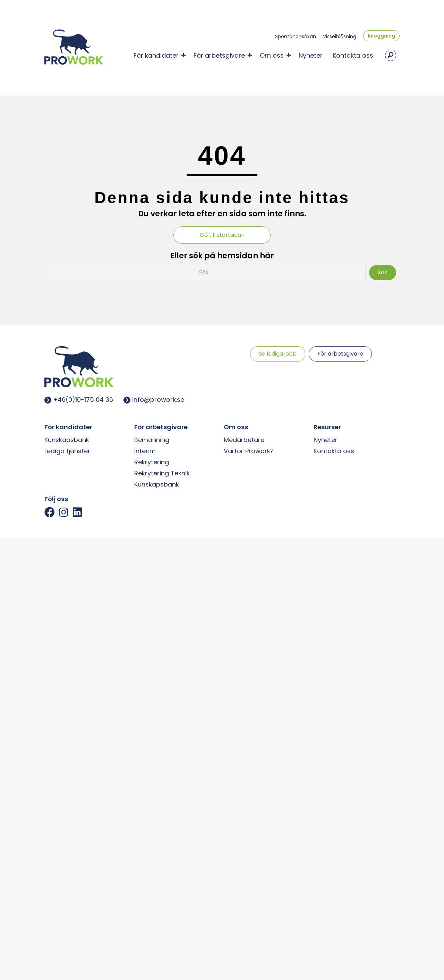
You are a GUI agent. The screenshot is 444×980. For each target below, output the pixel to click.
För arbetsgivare (219, 55)
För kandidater (156, 55)
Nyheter (311, 55)
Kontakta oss (353, 55)
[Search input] (207, 271)
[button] (183, 55)
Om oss (272, 55)
